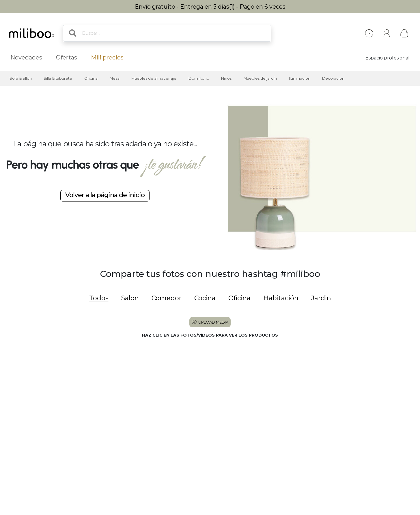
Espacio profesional (388, 58)
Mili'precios (107, 57)
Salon (130, 298)
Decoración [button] (333, 78)
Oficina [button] (91, 78)
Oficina (239, 298)
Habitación (281, 298)
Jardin (321, 298)
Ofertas (67, 57)
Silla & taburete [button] (58, 78)
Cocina (205, 298)
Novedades (26, 57)
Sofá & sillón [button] (21, 78)
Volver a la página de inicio (105, 195)
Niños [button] (226, 78)
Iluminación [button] (300, 78)
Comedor (167, 298)
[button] (48, 384)
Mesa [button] (115, 78)
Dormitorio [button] (199, 78)
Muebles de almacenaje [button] (154, 78)
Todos (99, 298)
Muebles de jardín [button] (260, 78)
